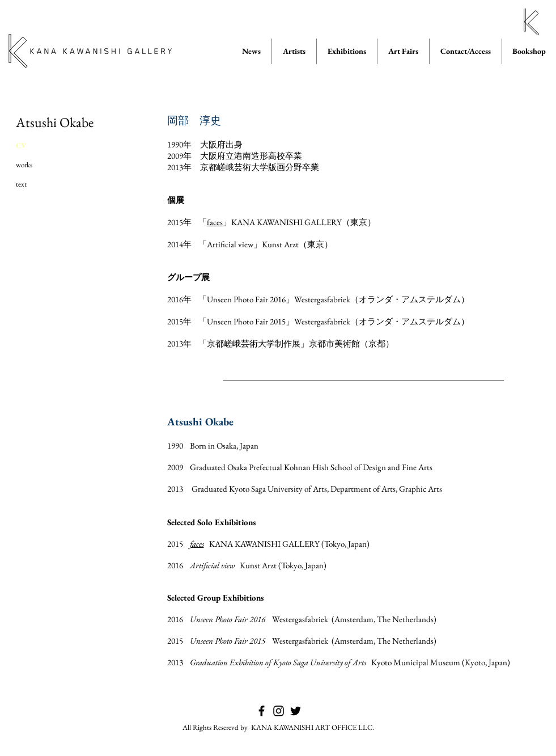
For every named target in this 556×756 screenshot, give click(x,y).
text (21, 184)
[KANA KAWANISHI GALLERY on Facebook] (262, 711)
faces (215, 222)
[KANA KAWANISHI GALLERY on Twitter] (296, 711)
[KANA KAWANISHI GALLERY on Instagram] (279, 711)
